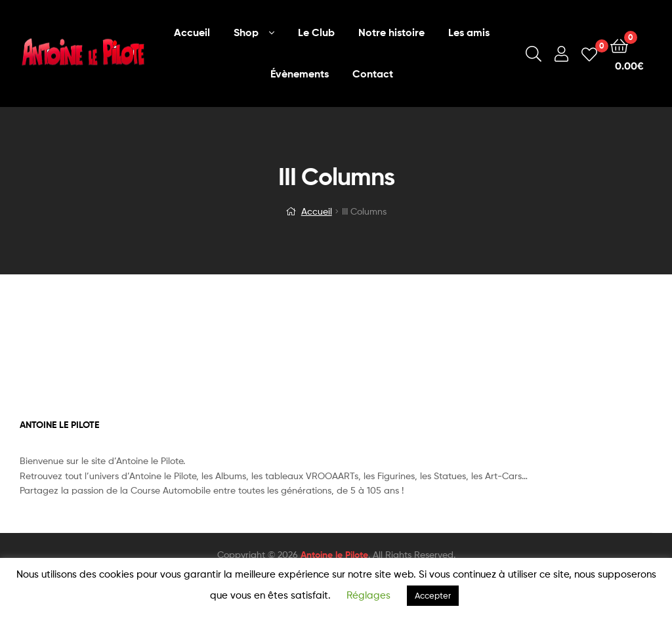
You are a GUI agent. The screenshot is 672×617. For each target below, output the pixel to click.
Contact (373, 74)
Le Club (316, 32)
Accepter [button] (433, 595)
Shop (246, 32)
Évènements (300, 74)
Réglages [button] (368, 595)
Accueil (192, 32)
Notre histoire (391, 32)
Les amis (469, 32)
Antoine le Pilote (334, 555)
